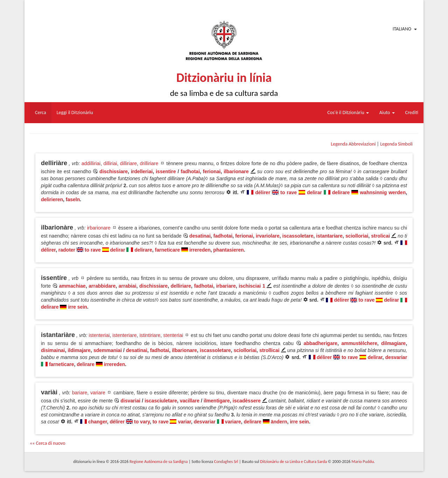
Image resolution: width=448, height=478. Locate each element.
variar (184, 422)
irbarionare (99, 228)
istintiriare (150, 335)
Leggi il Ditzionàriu (75, 113)
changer (98, 422)
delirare (341, 192)
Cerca (41, 113)
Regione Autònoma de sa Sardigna (159, 462)
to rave (289, 192)
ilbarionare (236, 171)
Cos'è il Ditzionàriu (348, 113)
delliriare (181, 286)
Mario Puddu (362, 462)
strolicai (380, 236)
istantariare (329, 236)
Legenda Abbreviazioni (353, 144)
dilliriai (110, 163)
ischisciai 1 (252, 286)
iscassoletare (298, 236)
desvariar (396, 357)
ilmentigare (217, 401)
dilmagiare (393, 343)
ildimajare (79, 350)
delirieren (52, 199)
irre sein (77, 307)
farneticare (168, 250)
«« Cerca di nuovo (48, 443)
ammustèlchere (359, 343)
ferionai (212, 171)
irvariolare (268, 236)
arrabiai (128, 286)
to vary (142, 422)
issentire (166, 171)
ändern (279, 422)
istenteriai (99, 335)
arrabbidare (102, 286)
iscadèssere (247, 401)
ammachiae (72, 286)
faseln (73, 199)
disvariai (130, 401)
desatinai (200, 236)
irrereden (200, 250)
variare (98, 393)
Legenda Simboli (396, 144)
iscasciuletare (161, 401)
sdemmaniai (108, 350)
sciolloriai (357, 236)
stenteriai (173, 335)
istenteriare (124, 335)
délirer (263, 192)
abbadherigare (320, 343)
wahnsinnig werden (383, 192)
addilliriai (91, 163)
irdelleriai (142, 171)
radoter (67, 250)
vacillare (190, 401)
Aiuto (387, 113)
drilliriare (149, 163)
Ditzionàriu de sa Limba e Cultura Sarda (293, 462)
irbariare (226, 286)
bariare (80, 393)
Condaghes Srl (226, 462)
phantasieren (228, 250)
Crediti (412, 113)
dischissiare (114, 171)
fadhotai (190, 171)
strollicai (269, 350)
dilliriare (128, 163)
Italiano (402, 29)
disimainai (53, 350)
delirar (314, 192)
